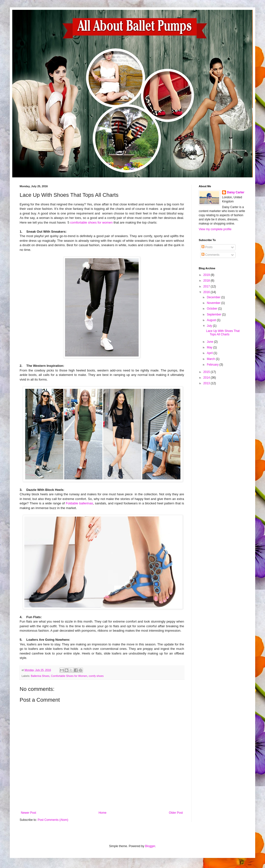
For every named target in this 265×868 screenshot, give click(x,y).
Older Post (176, 813)
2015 (207, 372)
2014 (207, 378)
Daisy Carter (236, 192)
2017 (207, 286)
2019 (207, 275)
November (214, 303)
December (214, 297)
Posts (207, 247)
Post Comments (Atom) (53, 820)
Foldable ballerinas (79, 503)
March (211, 359)
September (214, 314)
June (210, 342)
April (210, 353)
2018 (207, 281)
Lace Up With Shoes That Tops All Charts (223, 333)
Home (103, 813)
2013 (207, 383)
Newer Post (28, 813)
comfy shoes (96, 676)
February (213, 365)
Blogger (150, 846)
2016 (207, 292)
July (210, 326)
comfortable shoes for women (91, 222)
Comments (210, 255)
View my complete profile (215, 229)
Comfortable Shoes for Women (69, 676)
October (212, 309)
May (210, 347)
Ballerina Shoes (40, 676)
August (212, 320)
